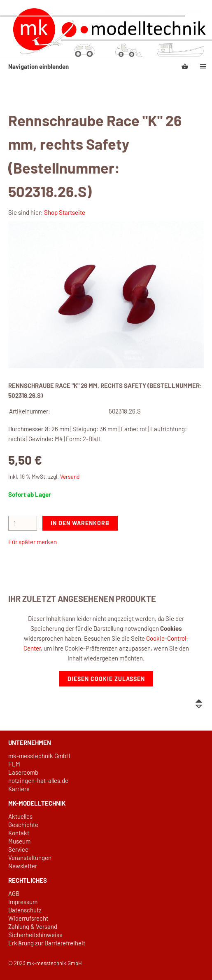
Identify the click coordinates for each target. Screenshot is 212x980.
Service (18, 849)
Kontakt (19, 833)
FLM (14, 764)
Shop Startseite (65, 212)
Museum (19, 841)
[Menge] (23, 523)
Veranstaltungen (30, 858)
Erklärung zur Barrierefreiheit (47, 943)
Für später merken (33, 542)
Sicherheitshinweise (35, 935)
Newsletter (23, 866)
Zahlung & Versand (33, 926)
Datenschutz (25, 910)
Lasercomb (23, 772)
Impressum (23, 902)
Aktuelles (20, 816)
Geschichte (23, 825)
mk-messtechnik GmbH (39, 756)
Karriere (19, 789)
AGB (14, 893)
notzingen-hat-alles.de (38, 780)
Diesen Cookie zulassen (106, 679)
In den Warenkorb (80, 523)
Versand (70, 476)
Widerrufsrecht (28, 918)
